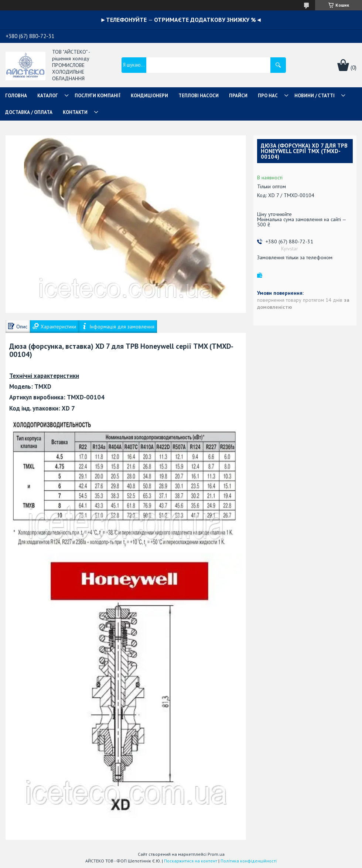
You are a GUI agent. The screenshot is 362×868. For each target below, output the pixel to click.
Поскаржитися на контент (191, 861)
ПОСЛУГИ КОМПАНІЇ (98, 96)
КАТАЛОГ (48, 96)
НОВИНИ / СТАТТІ (315, 96)
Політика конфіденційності (249, 861)
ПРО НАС (268, 96)
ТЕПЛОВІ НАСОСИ (199, 96)
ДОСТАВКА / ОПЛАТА (29, 112)
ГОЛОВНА (16, 96)
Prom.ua (216, 854)
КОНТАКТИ (75, 112)
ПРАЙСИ (238, 96)
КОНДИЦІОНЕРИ (149, 96)
